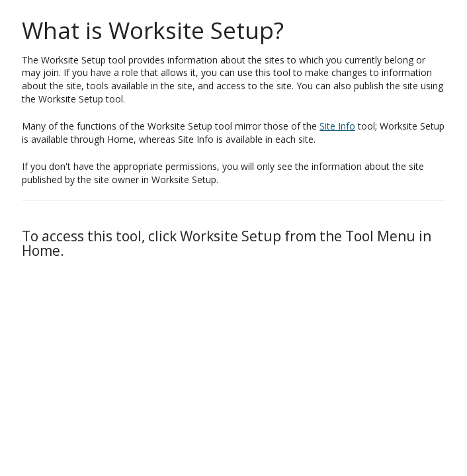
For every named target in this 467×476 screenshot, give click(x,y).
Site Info (337, 126)
